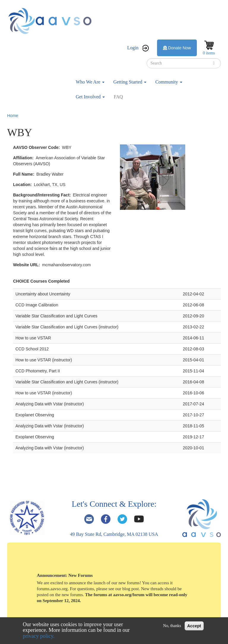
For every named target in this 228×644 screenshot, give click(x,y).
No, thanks (172, 626)
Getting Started (130, 82)
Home (13, 116)
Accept (194, 626)
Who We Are (90, 82)
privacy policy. (39, 636)
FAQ (118, 97)
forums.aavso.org (52, 589)
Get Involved (90, 97)
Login (133, 48)
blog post (130, 589)
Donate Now (177, 48)
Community (169, 82)
